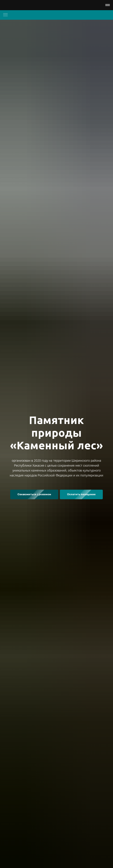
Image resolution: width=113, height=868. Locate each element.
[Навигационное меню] (108, 5)
